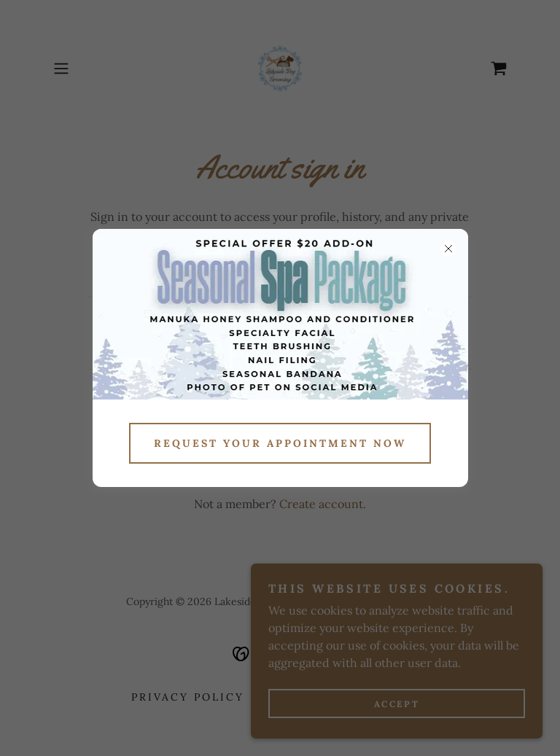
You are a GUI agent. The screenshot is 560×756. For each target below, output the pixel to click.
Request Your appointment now (280, 443)
